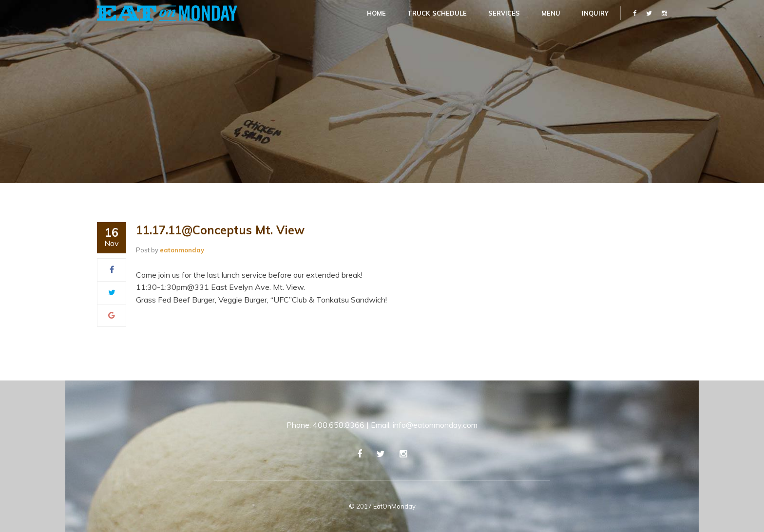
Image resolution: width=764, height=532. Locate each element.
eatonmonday (182, 250)
